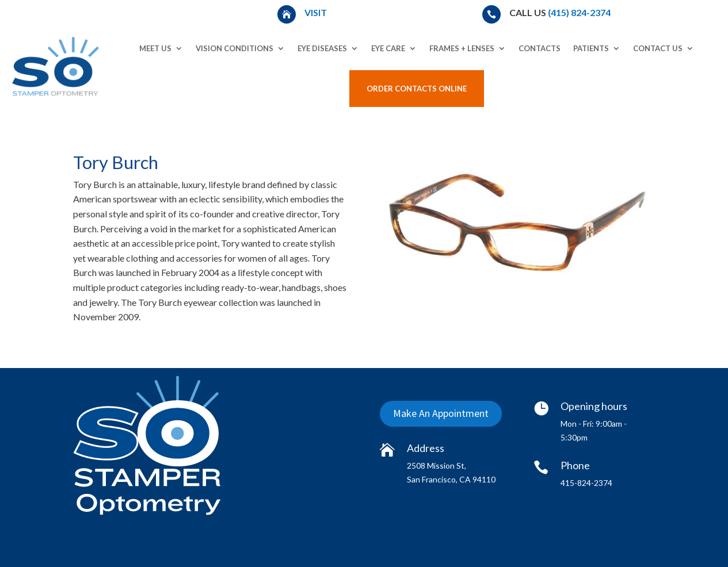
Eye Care (388, 48)
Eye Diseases (322, 48)
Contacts (540, 48)
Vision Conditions (235, 48)
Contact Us (658, 48)
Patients (591, 48)
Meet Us (155, 48)
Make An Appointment (441, 414)
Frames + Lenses (462, 48)
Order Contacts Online (417, 89)
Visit (317, 12)
